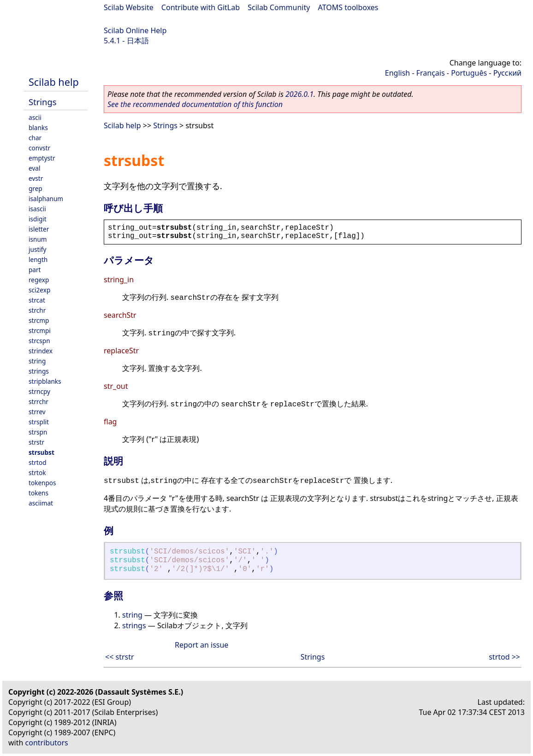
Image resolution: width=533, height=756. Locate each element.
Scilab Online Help (135, 30)
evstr (36, 178)
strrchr (38, 402)
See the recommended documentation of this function (195, 104)
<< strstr (120, 657)
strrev (37, 412)
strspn (38, 432)
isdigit (38, 219)
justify (37, 249)
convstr (39, 148)
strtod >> (504, 657)
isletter (39, 229)
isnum (38, 239)
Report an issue (201, 645)
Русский (507, 73)
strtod (38, 462)
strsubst (41, 452)
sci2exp (39, 290)
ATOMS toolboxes (348, 7)
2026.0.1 (299, 94)
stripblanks (45, 381)
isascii (37, 209)
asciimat (41, 503)
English (397, 73)
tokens (38, 493)
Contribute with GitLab (201, 7)
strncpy (39, 391)
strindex (41, 351)
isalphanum (46, 199)
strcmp (39, 320)
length (38, 259)
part (35, 270)
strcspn (39, 341)
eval (34, 168)
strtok (37, 473)
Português (469, 73)
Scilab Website (129, 7)
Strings (43, 102)
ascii (35, 117)
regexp (39, 280)
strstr (36, 442)
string (37, 361)
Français (431, 73)
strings (39, 371)
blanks (38, 128)
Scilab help (54, 82)
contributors (47, 743)
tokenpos (42, 483)
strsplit (39, 422)
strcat (37, 300)
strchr (37, 310)
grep (36, 188)
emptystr (42, 158)
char (35, 138)
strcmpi (40, 330)
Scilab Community (279, 7)
